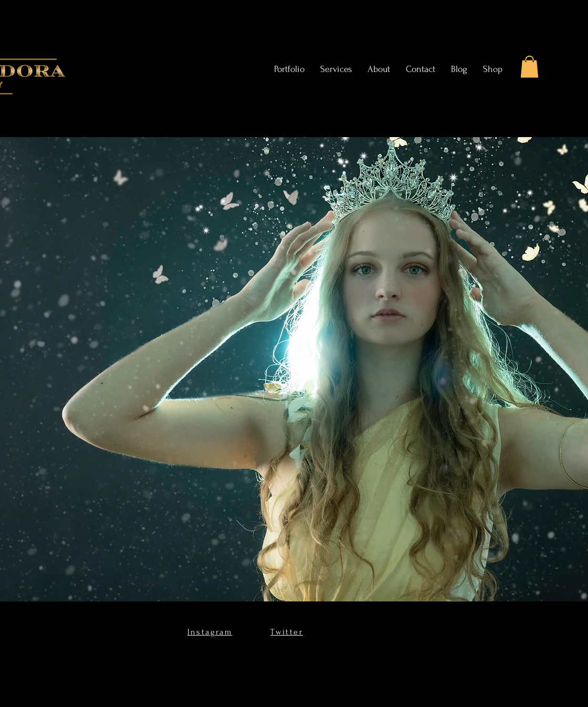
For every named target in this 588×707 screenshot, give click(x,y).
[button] (529, 67)
